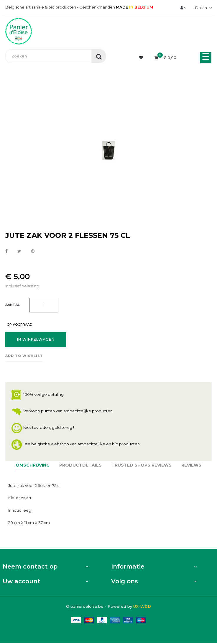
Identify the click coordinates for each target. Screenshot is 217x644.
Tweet (19, 251)
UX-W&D (142, 606)
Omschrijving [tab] (33, 465)
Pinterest (33, 251)
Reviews (191, 465)
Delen (6, 251)
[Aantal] (44, 305)
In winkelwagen (36, 339)
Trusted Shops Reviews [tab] (142, 465)
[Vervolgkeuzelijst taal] (203, 8)
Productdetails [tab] (80, 465)
